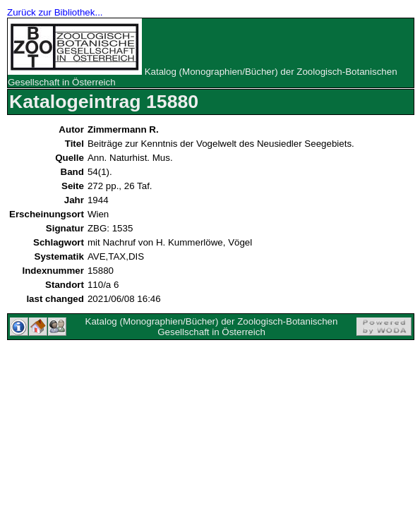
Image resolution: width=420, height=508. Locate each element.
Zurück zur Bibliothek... (55, 12)
